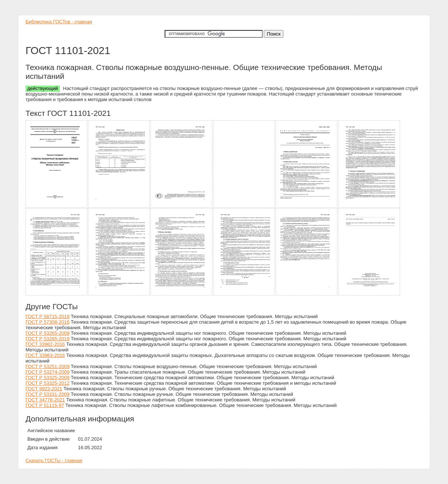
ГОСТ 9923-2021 (44, 389)
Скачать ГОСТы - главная (54, 460)
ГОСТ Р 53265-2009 (48, 333)
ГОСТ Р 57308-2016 (48, 322)
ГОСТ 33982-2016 (45, 344)
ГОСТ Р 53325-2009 (48, 378)
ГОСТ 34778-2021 (45, 400)
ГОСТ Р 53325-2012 (48, 383)
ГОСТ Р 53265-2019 (48, 339)
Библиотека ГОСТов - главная (59, 22)
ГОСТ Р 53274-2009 (48, 372)
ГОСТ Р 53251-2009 (48, 366)
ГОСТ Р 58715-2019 (48, 316)
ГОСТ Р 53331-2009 (48, 394)
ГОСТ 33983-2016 (45, 355)
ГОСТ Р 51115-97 (45, 405)
